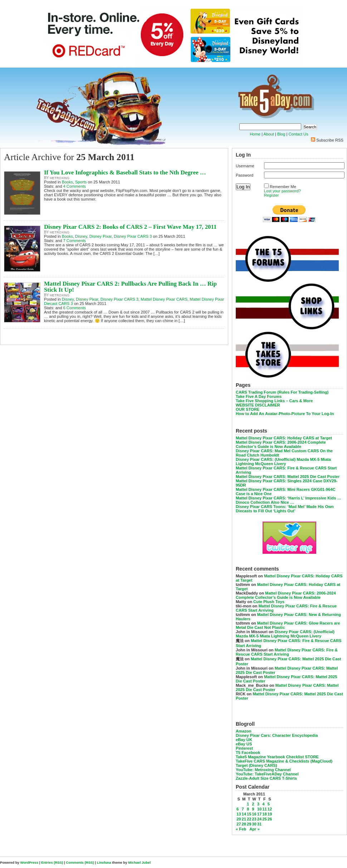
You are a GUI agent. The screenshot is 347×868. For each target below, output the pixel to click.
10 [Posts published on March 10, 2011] (259, 809)
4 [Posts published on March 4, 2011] (263, 804)
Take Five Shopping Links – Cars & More (274, 401)
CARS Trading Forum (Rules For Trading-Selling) (282, 392)
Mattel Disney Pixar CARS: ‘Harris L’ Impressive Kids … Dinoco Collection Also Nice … (289, 500)
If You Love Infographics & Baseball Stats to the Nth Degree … (125, 172)
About (269, 134)
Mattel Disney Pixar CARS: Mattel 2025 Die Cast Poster (288, 477)
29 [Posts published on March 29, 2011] (249, 824)
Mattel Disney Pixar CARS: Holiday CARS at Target (284, 438)
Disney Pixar (101, 236)
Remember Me (283, 187)
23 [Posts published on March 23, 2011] (254, 819)
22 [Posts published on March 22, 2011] (249, 819)
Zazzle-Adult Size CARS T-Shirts (266, 778)
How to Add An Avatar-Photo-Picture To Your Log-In (285, 414)
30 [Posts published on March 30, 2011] (254, 824)
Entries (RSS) (52, 862)
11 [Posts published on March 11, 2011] (264, 809)
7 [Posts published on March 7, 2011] (243, 809)
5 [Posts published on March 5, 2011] (269, 804)
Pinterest (244, 748)
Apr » (255, 829)
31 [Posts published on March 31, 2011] (259, 824)
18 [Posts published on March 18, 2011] (264, 814)
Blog (281, 134)
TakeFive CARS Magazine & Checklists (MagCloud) (284, 761)
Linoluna (104, 862)
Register (272, 195)
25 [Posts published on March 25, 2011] (264, 819)
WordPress (29, 862)
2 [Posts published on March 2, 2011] (253, 804)
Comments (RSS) (80, 862)
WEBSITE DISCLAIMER (258, 405)
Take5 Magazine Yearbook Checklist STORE (277, 757)
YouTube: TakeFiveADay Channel (267, 774)
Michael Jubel (139, 862)
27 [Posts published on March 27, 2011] (239, 824)
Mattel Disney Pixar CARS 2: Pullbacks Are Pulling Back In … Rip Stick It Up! (130, 287)
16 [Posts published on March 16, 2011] (254, 814)
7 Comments (75, 241)
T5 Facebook (248, 753)
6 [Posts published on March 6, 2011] (238, 809)
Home (255, 134)
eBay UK (244, 740)
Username (245, 166)
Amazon (244, 731)
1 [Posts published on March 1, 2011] (248, 804)
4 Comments (75, 186)
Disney (81, 236)
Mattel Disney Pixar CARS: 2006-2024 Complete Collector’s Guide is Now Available (281, 444)
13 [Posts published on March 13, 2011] (239, 814)
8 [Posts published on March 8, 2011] (248, 809)
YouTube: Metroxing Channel (263, 770)
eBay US (244, 744)
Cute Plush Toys (269, 602)
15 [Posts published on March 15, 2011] (249, 814)
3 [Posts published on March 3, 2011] (258, 804)
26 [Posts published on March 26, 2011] (270, 819)
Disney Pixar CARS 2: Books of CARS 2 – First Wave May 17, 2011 (130, 227)
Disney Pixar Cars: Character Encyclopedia (277, 735)
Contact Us (298, 134)
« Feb (241, 829)
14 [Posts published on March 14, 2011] (244, 814)
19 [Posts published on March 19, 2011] (270, 814)
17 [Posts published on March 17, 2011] (259, 814)
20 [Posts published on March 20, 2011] (239, 819)
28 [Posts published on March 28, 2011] (244, 824)
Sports (81, 182)
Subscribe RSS (330, 140)
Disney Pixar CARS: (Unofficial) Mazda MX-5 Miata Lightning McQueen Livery (283, 462)
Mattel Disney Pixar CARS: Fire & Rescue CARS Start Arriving (287, 652)
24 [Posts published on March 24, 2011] (259, 819)
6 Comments (75, 308)
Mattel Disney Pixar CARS (164, 299)
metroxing (60, 178)
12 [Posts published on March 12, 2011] (270, 809)
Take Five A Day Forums (259, 396)
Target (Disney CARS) (256, 765)
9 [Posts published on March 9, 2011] (253, 809)
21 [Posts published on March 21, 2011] (244, 819)
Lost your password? (282, 191)
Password (245, 175)
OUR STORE (248, 409)
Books (67, 182)
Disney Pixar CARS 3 (133, 236)
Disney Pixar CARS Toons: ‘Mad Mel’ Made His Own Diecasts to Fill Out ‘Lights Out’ (285, 509)
